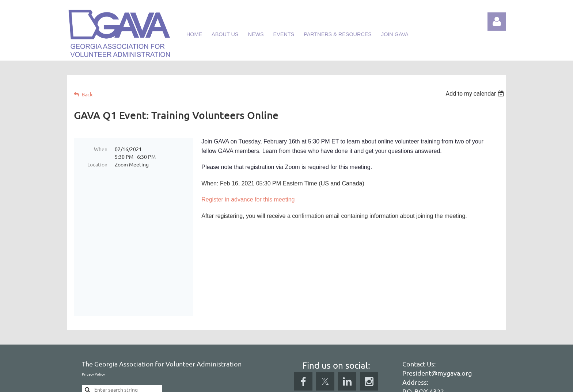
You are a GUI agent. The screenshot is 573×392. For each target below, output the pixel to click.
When (101, 149)
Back (87, 94)
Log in (497, 22)
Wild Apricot (419, 383)
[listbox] (476, 94)
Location (97, 164)
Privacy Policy (93, 317)
